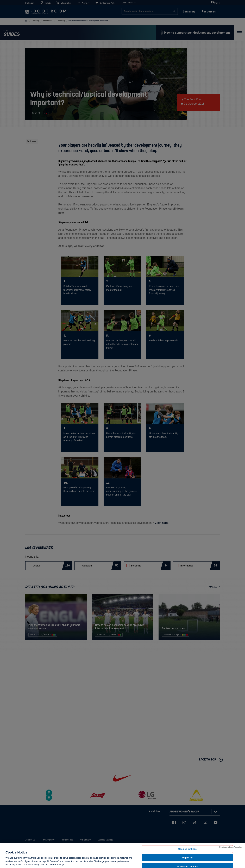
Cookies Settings (187, 849)
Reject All (187, 858)
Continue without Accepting (231, 847)
